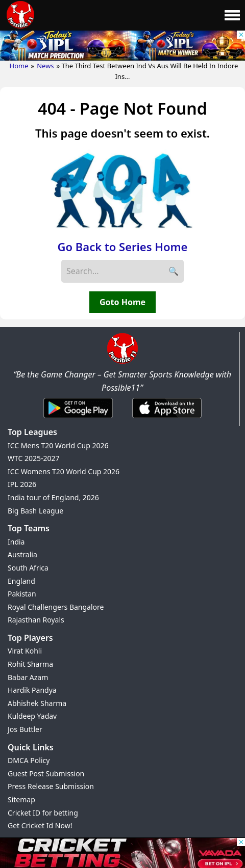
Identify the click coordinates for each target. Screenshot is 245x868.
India (16, 542)
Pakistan (22, 594)
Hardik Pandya (32, 690)
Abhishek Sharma (37, 703)
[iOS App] (167, 419)
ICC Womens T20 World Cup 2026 (64, 471)
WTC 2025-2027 (34, 458)
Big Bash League (35, 511)
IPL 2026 (22, 484)
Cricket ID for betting (43, 813)
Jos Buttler (25, 729)
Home (19, 66)
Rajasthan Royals (36, 620)
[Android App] (78, 419)
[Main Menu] (232, 15)
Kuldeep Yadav (32, 716)
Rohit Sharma (30, 664)
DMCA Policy (29, 760)
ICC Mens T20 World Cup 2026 (58, 445)
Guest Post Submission (46, 774)
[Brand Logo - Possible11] (122, 362)
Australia (22, 554)
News (45, 66)
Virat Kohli (25, 651)
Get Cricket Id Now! (40, 825)
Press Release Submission (51, 786)
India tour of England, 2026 (53, 497)
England (21, 581)
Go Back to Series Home (123, 247)
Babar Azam (28, 677)
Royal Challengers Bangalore (56, 607)
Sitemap (21, 799)
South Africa (28, 568)
